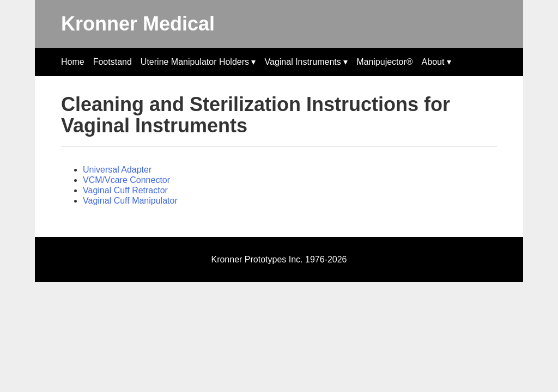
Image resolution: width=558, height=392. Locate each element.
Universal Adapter (117, 170)
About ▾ (436, 62)
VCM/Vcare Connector (126, 180)
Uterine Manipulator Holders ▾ (198, 62)
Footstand (113, 62)
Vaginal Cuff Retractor (125, 190)
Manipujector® (384, 62)
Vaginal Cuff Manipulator (130, 201)
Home (73, 62)
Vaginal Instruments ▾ (307, 62)
